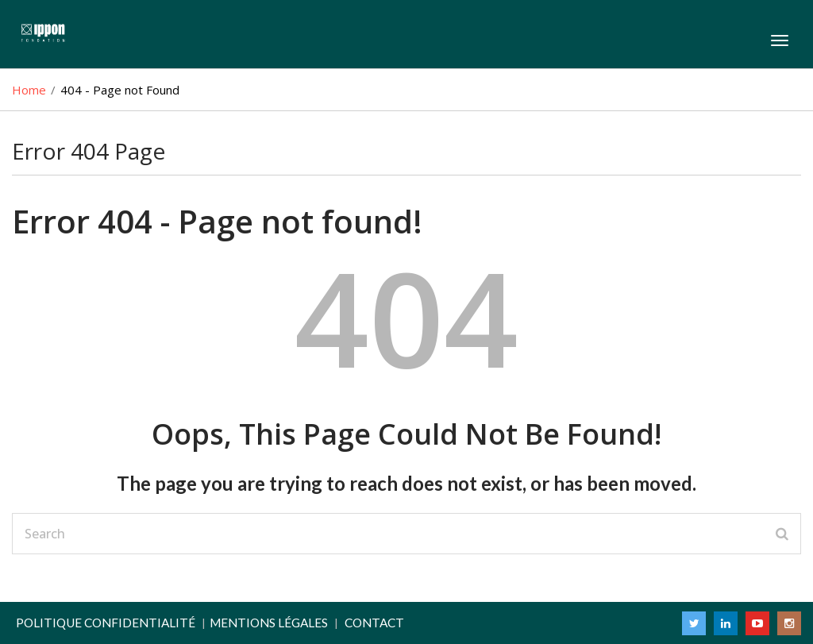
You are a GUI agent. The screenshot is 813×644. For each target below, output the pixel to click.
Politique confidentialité (106, 623)
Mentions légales (269, 623)
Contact (374, 623)
